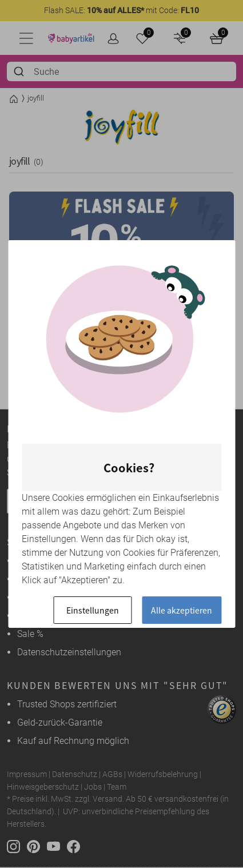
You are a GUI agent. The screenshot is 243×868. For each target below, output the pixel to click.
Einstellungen (93, 610)
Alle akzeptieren (182, 610)
